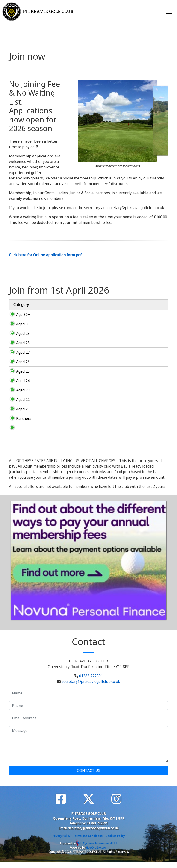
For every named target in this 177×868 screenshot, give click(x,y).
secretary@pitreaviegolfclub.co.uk (91, 687)
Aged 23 (18, 390)
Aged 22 (18, 402)
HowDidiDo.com (97, 853)
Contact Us (89, 776)
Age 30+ (18, 315)
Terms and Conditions (88, 841)
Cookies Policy (115, 841)
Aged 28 (18, 343)
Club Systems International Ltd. (97, 849)
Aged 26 (18, 362)
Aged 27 (18, 352)
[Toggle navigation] (169, 12)
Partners (19, 424)
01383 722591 (91, 681)
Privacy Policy (61, 841)
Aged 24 (18, 381)
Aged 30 (18, 324)
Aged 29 (18, 333)
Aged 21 (18, 415)
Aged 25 (18, 371)
